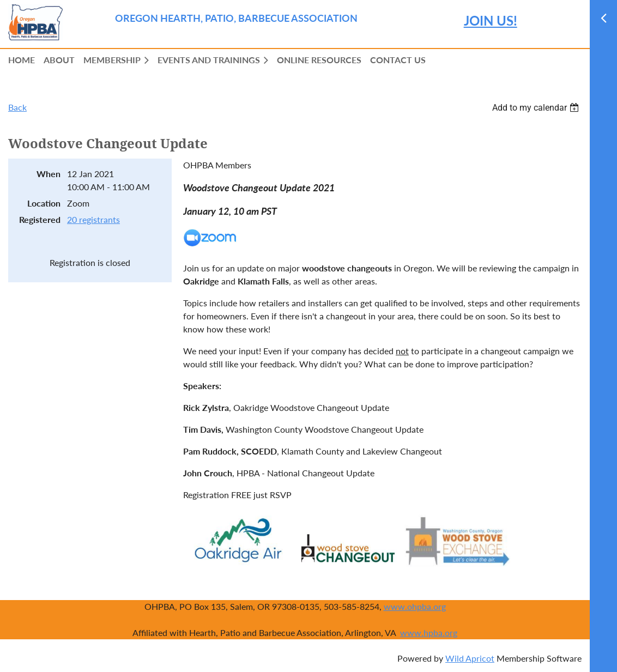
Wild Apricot (470, 658)
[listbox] (537, 108)
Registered (40, 219)
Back (17, 107)
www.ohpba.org (415, 606)
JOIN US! (491, 20)
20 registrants (93, 219)
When (49, 174)
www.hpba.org (429, 632)
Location (44, 203)
